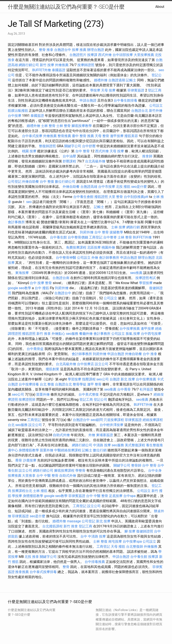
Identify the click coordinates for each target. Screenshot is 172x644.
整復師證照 (47, 146)
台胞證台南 (61, 278)
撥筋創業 (52, 369)
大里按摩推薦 (144, 55)
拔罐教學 (116, 232)
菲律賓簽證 (136, 90)
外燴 (95, 258)
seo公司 (103, 379)
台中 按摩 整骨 (41, 283)
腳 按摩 (130, 531)
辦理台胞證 (96, 50)
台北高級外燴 (95, 161)
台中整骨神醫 (66, 258)
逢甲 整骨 (94, 384)
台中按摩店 (85, 364)
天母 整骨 (102, 136)
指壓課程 (89, 379)
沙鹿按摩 (30, 460)
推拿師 (147, 156)
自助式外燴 (61, 435)
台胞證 (115, 379)
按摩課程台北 (22, 491)
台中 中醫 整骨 (47, 476)
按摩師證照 (86, 65)
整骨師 (136, 465)
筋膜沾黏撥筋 (18, 111)
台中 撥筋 (42, 288)
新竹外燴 (156, 111)
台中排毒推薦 (95, 562)
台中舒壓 (89, 146)
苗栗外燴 (43, 394)
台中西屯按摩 (151, 334)
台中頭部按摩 (123, 55)
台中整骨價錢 (78, 237)
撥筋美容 (131, 136)
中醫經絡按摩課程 (68, 450)
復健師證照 (145, 531)
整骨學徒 (80, 384)
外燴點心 (58, 334)
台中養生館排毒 (125, 100)
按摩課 (92, 55)
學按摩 (95, 90)
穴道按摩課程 (114, 420)
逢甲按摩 (117, 136)
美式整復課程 (135, 445)
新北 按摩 (128, 379)
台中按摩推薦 (130, 329)
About (160, 7)
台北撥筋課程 (52, 526)
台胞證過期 (117, 80)
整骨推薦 (64, 136)
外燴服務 (151, 547)
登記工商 (155, 90)
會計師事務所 (109, 258)
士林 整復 (100, 541)
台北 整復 (47, 384)
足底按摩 (116, 496)
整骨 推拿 (46, 50)
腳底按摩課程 (64, 470)
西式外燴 (105, 55)
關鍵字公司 (73, 146)
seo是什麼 (139, 187)
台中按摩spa (132, 541)
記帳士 (131, 80)
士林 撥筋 (40, 491)
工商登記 (96, 237)
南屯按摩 (115, 541)
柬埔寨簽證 (105, 435)
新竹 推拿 (44, 334)
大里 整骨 (116, 197)
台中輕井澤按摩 (111, 425)
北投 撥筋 (123, 187)
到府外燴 (87, 232)
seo (29, 202)
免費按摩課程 (76, 247)
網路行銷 (133, 227)
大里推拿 (29, 476)
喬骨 (19, 460)
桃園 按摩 (29, 151)
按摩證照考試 (146, 278)
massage (74, 521)
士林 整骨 (48, 126)
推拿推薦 (22, 572)
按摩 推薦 (79, 50)
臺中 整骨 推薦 (83, 136)
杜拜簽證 (146, 389)
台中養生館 (58, 237)
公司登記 (15, 182)
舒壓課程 (69, 161)
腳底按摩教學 (82, 126)
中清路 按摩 (102, 445)
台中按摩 (15, 116)
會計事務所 (16, 222)
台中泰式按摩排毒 (43, 572)
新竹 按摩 (47, 65)
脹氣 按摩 (133, 334)
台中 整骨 (83, 151)
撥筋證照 (101, 197)
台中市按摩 (107, 187)
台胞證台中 (63, 50)
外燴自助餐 (30, 182)
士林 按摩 (118, 227)
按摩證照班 (27, 400)
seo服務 (72, 334)
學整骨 (80, 470)
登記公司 (100, 400)
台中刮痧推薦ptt (136, 197)
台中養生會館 (83, 197)
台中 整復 (47, 182)
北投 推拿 (32, 557)
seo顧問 (97, 420)
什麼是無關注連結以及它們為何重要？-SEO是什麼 (66, 7)
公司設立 (156, 106)
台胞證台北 (140, 111)
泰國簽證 (59, 70)
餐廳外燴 (86, 334)
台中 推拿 (150, 354)
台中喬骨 (124, 389)
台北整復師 (135, 547)
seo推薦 (136, 273)
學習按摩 (146, 283)
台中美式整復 (89, 394)
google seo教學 (19, 288)
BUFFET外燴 (42, 70)
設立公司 (102, 364)
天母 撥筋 (118, 547)
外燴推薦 (62, 65)
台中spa (129, 496)
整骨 (66, 567)
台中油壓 (69, 156)
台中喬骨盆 (35, 349)
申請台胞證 (88, 100)
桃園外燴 (108, 247)
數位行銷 (100, 450)
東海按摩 (22, 273)
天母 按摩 (108, 90)
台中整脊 (110, 237)
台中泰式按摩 (32, 136)
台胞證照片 (78, 55)
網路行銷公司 (29, 65)
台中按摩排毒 (29, 384)
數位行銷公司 (65, 182)
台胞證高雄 (89, 187)
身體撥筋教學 (29, 450)
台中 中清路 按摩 (93, 536)
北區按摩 (94, 247)
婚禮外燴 (101, 80)
